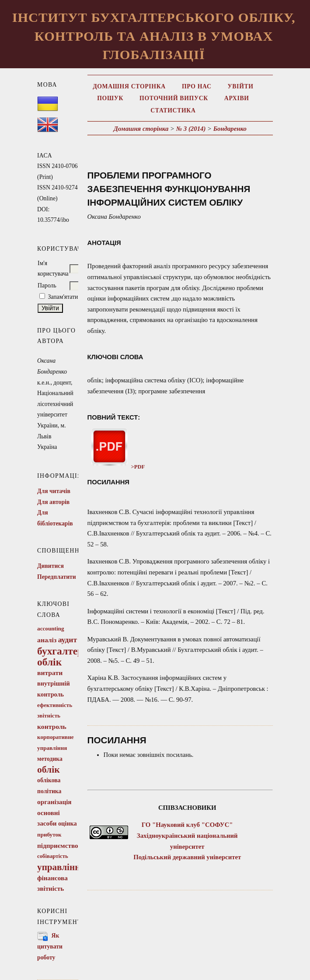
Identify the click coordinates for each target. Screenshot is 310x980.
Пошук (110, 98)
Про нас (197, 86)
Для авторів (53, 502)
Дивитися (51, 566)
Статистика (173, 110)
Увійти (241, 86)
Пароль (47, 285)
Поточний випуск (174, 98)
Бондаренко (230, 129)
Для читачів (54, 491)
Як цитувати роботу (50, 946)
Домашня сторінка (129, 86)
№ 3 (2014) (191, 129)
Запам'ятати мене (70, 297)
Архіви (237, 98)
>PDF (116, 467)
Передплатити (57, 577)
